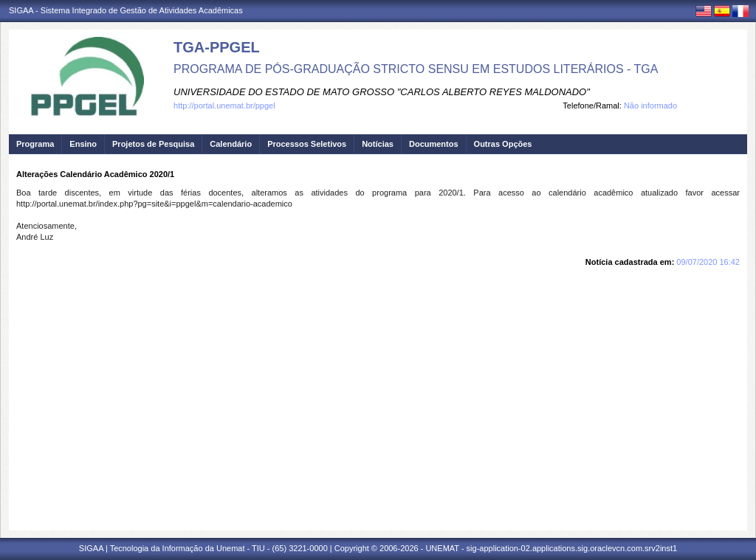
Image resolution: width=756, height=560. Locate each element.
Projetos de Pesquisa (153, 144)
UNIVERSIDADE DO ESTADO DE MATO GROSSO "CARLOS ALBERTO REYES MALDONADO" (382, 92)
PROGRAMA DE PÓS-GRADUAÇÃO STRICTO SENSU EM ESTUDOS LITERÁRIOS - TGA (416, 69)
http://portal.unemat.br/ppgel (224, 106)
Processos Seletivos (307, 144)
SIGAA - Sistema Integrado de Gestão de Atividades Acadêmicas (126, 10)
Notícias (378, 144)
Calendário (231, 144)
